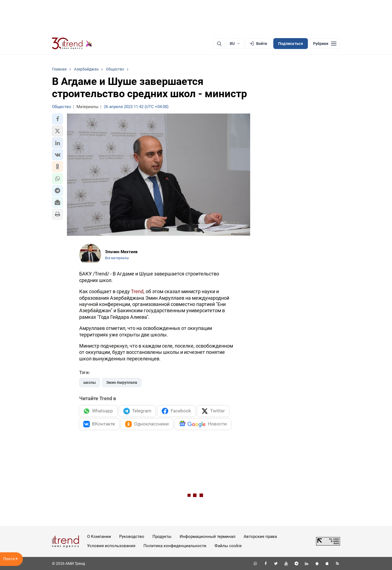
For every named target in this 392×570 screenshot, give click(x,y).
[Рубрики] (325, 44)
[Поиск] (219, 44)
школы (90, 382)
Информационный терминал (208, 537)
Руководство (132, 537)
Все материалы (117, 258)
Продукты (162, 537)
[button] (57, 119)
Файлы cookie (228, 546)
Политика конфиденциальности (175, 546)
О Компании (99, 537)
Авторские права (260, 537)
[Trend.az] (72, 44)
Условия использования (111, 546)
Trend (137, 291)
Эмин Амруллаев (122, 382)
